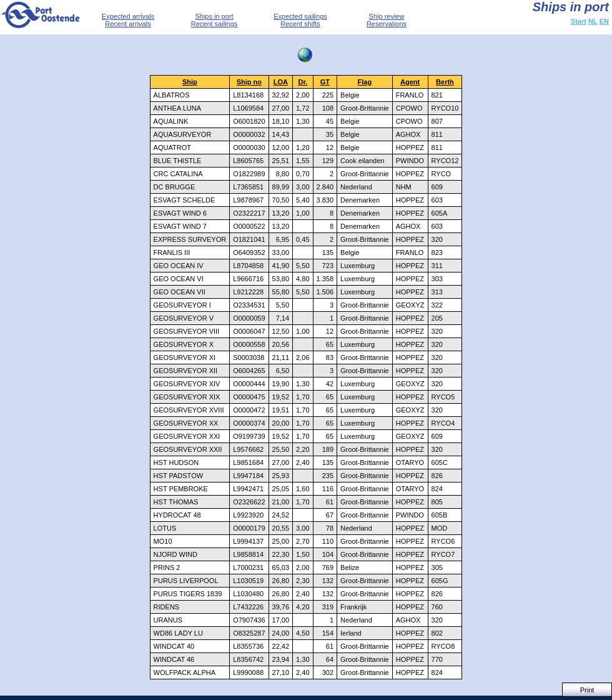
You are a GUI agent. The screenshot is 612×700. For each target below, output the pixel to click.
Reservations (387, 24)
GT (325, 82)
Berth (445, 82)
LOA (281, 82)
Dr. (303, 82)
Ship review (387, 16)
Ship (190, 82)
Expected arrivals (128, 16)
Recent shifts (300, 24)
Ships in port (214, 16)
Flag (365, 82)
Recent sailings (215, 24)
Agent (410, 82)
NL (593, 21)
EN (604, 21)
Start (579, 21)
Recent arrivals (128, 24)
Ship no (249, 82)
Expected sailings (300, 16)
